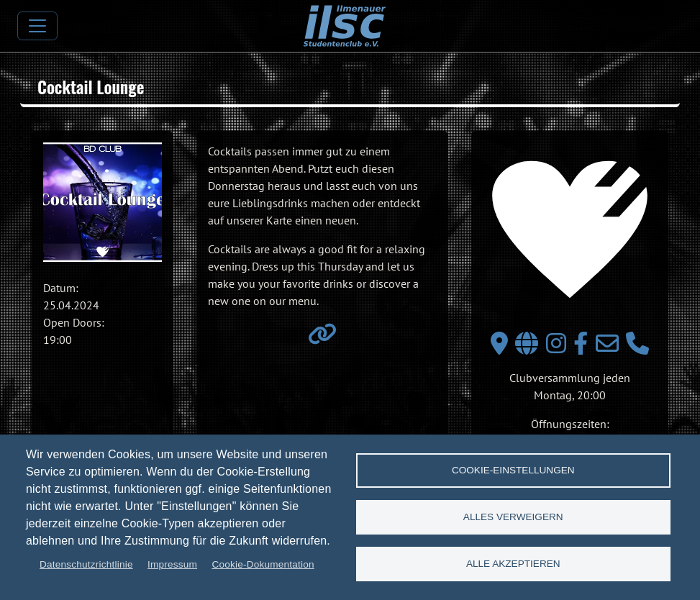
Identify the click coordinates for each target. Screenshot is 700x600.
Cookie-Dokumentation (263, 564)
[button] (103, 202)
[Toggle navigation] (37, 26)
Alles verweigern (513, 517)
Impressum (172, 564)
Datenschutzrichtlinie (86, 564)
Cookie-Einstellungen (513, 470)
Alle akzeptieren (513, 564)
